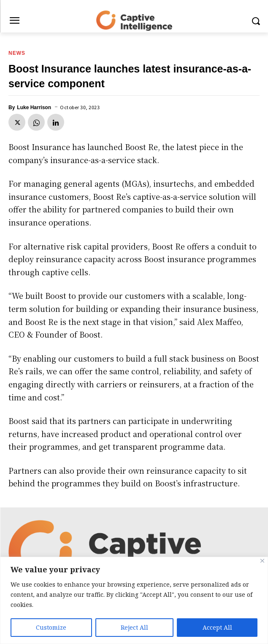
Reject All (134, 627)
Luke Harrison (34, 107)
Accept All (217, 627)
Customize (51, 627)
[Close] (262, 561)
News (17, 53)
